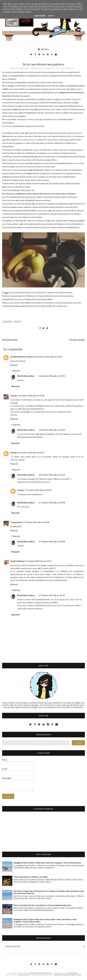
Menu (43, 49)
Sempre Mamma (17, 561)
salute (17, 322)
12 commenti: (69, 68)
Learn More (40, 16)
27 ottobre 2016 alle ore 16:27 (52, 595)
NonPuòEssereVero (26, 376)
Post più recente (10, 340)
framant (14, 453)
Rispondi (14, 365)
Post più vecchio (77, 340)
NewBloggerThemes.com (67, 975)
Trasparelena (16, 522)
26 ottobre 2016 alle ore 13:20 (49, 357)
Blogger (73, 973)
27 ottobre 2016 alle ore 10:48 (52, 503)
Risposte (16, 371)
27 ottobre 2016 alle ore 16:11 (38, 561)
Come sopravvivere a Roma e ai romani (31, 877)
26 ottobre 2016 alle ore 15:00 (31, 396)
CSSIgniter (24, 975)
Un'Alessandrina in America (23, 357)
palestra (7, 322)
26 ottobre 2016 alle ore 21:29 (52, 475)
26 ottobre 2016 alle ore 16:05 (52, 430)
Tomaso (14, 396)
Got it (51, 16)
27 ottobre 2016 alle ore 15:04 (36, 522)
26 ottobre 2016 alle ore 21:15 (31, 453)
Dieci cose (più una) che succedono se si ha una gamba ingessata (42, 905)
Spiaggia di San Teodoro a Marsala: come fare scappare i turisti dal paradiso (47, 863)
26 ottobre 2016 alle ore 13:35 (52, 376)
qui (6, 292)
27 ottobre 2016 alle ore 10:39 (38, 490)
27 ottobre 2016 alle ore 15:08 (52, 542)
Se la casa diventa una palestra (43, 64)
